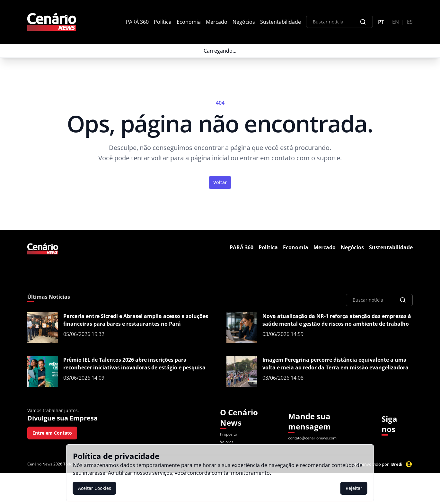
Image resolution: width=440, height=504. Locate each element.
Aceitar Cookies (95, 488)
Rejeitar (354, 488)
